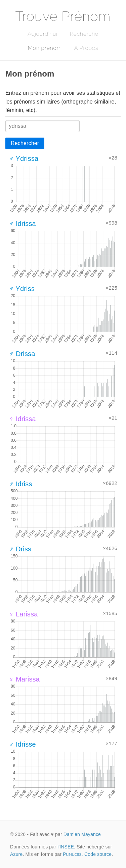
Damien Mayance (82, 834)
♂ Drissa (22, 354)
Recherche (84, 34)
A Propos (86, 48)
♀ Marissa (24, 679)
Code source (98, 854)
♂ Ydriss (22, 289)
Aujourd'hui (43, 34)
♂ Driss (20, 549)
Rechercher (25, 143)
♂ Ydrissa (24, 158)
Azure (16, 854)
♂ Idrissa (22, 224)
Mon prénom (45, 48)
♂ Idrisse (22, 744)
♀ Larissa (23, 614)
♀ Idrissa (22, 419)
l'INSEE (66, 847)
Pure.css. (73, 854)
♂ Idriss (20, 484)
